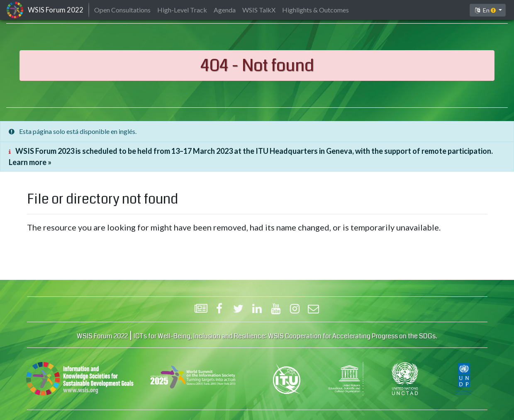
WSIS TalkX (259, 10)
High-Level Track (182, 10)
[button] (488, 10)
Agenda (225, 10)
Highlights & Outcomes (315, 10)
